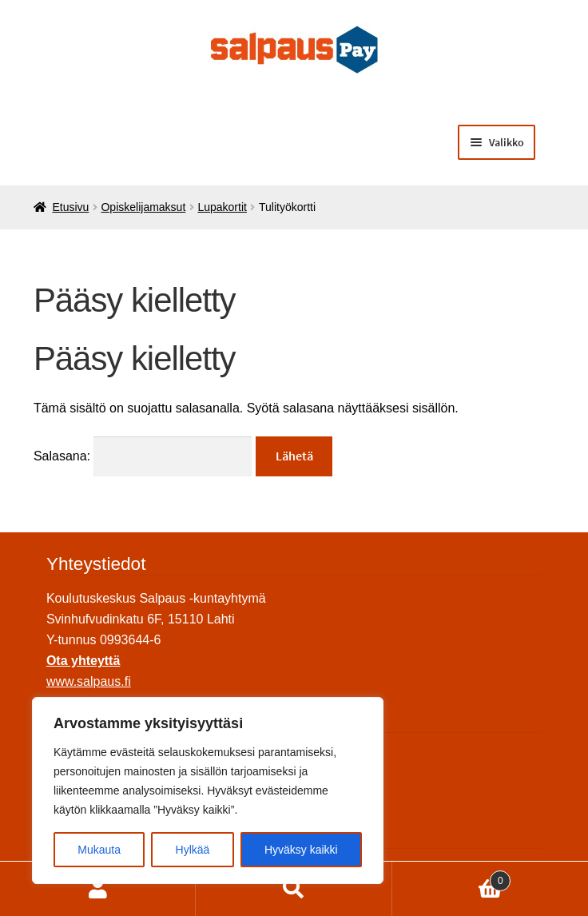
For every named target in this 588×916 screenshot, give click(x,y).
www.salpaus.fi (89, 681)
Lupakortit (222, 207)
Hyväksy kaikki (301, 850)
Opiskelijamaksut (143, 207)
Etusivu (70, 207)
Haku (294, 889)
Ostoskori (452, 878)
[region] (208, 791)
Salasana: (143, 456)
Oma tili (98, 889)
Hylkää (193, 850)
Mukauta (99, 850)
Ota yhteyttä (83, 661)
